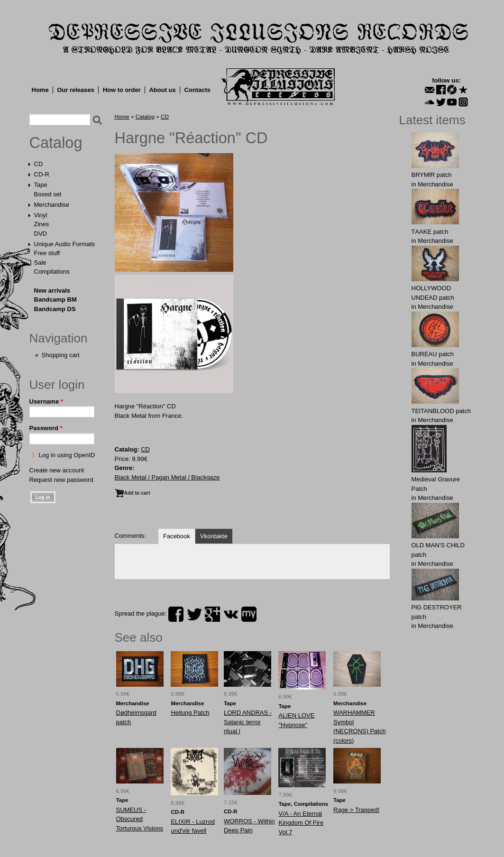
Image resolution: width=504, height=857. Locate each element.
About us (162, 90)
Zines (42, 224)
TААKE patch (430, 232)
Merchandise (52, 205)
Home (40, 90)
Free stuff (47, 253)
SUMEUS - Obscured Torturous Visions (140, 819)
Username (46, 401)
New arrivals (52, 290)
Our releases (76, 90)
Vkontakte (214, 536)
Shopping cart (61, 355)
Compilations (52, 272)
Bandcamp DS (55, 309)
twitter (194, 614)
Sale (40, 263)
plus (212, 614)
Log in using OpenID (67, 455)
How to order (122, 90)
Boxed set (48, 194)
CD (39, 164)
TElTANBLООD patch (441, 411)
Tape (41, 185)
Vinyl (41, 215)
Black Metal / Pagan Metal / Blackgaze (167, 477)
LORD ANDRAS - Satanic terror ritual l (248, 722)
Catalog (56, 143)
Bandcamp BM (55, 299)
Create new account (57, 470)
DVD (41, 234)
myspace (249, 614)
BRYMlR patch (432, 175)
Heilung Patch (190, 713)
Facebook (177, 536)
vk (231, 614)
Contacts (197, 90)
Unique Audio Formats (65, 244)
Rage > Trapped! (356, 810)
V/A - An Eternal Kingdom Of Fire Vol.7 (301, 823)
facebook (176, 614)
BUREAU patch (433, 354)
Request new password (61, 480)
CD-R (42, 174)
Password (46, 428)
